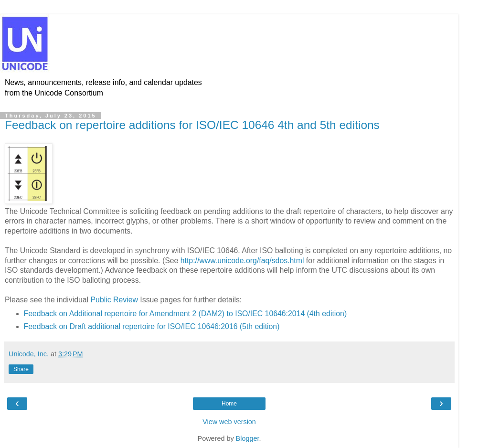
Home (229, 404)
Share (21, 369)
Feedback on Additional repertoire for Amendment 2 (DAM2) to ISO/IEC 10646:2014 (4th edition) (186, 314)
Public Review (114, 300)
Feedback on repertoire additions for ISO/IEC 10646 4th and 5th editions (192, 125)
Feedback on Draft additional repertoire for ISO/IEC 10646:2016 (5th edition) (152, 326)
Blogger (248, 438)
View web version (229, 422)
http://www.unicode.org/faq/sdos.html (242, 261)
